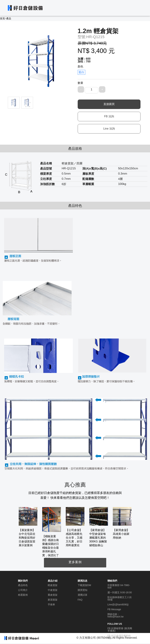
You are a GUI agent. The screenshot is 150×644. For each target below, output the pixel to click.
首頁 (2, 18)
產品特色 (23, 585)
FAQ (80, 600)
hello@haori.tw (115, 617)
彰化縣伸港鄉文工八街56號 (120, 598)
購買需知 (83, 590)
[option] (28, 527)
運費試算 (83, 595)
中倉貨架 (53, 590)
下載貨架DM (84, 585)
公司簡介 (23, 590)
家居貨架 (53, 600)
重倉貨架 (53, 595)
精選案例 (23, 595)
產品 (9, 18)
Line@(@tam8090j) (118, 605)
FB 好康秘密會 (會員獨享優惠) (120, 630)
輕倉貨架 (53, 585)
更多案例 (75, 562)
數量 (80, 83)
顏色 (80, 66)
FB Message (114, 609)
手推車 (51, 605)
